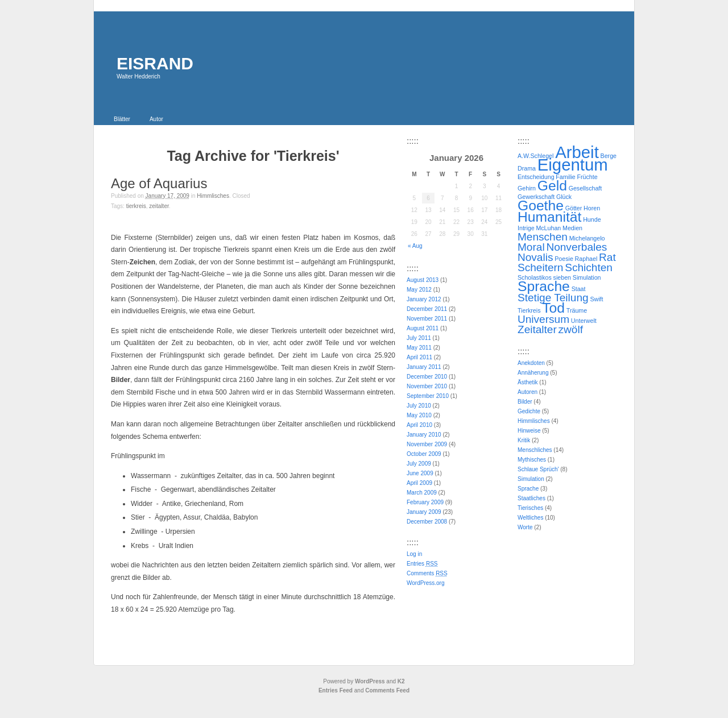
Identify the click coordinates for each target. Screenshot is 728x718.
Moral (531, 247)
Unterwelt (584, 321)
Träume (577, 310)
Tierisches (530, 508)
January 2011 (424, 367)
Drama (527, 168)
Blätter (122, 119)
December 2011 (427, 309)
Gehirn (527, 188)
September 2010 (428, 396)
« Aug (415, 246)
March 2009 (422, 493)
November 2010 (427, 386)
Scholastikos (535, 277)
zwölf (571, 329)
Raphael (586, 259)
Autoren (528, 392)
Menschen (543, 237)
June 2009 (420, 473)
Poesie (564, 259)
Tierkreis (136, 206)
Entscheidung (536, 177)
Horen (592, 208)
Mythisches (532, 460)
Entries (422, 564)
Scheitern (540, 267)
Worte (525, 527)
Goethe (541, 206)
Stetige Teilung (553, 298)
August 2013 (423, 280)
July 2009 (419, 464)
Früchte (587, 177)
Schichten (589, 267)
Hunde (592, 219)
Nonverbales (576, 247)
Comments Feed (387, 690)
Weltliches (530, 518)
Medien (572, 228)
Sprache (544, 286)
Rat (607, 257)
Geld (552, 186)
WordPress (370, 681)
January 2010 (424, 435)
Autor (156, 119)
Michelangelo (587, 238)
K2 (401, 681)
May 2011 (419, 348)
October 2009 (424, 454)
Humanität (549, 217)
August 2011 (423, 328)
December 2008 (427, 522)
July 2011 (419, 338)
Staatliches (531, 498)
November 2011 (427, 319)
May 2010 (419, 415)
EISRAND (155, 63)
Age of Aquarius (159, 183)
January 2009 (424, 512)
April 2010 (419, 425)
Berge (609, 156)
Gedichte (529, 411)
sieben (562, 277)
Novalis (535, 257)
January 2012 (424, 299)
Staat (579, 289)
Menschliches (535, 450)
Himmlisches (213, 196)
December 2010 (427, 377)
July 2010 (419, 406)
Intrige (526, 228)
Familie (565, 177)
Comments (427, 573)
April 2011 (419, 357)
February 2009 (425, 502)
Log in (414, 554)
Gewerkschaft (536, 197)
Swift (596, 299)
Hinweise (529, 431)
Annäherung (533, 373)
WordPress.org (426, 583)
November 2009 (427, 444)
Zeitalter (159, 206)
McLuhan (548, 228)
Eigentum (573, 165)
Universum (543, 319)
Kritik (524, 440)
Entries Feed (336, 690)
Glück (564, 197)
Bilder (525, 402)
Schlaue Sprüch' (538, 469)
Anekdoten (531, 363)
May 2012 (419, 290)
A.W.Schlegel (535, 156)
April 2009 (419, 483)
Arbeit (577, 152)
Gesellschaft (586, 188)
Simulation (587, 277)
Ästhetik (528, 382)
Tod (553, 308)
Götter (574, 208)
